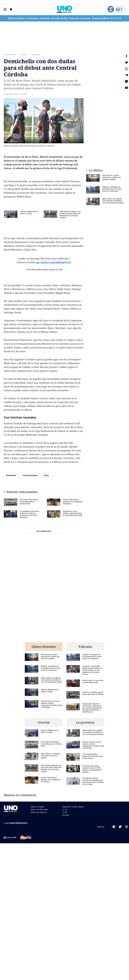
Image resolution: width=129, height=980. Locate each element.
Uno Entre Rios (10, 55)
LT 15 (119, 18)
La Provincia (33, 18)
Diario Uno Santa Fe (39, 812)
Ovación (56, 18)
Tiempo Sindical (100, 18)
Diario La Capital (37, 807)
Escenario (86, 18)
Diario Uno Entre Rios (39, 810)
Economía (74, 18)
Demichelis (36, 55)
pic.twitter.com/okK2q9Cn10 (53, 262)
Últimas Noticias (16, 18)
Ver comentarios (44, 531)
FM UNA (66, 815)
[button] (5, 9)
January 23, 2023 (56, 270)
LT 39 (112, 18)
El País (65, 18)
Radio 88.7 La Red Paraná (73, 807)
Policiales (45, 18)
